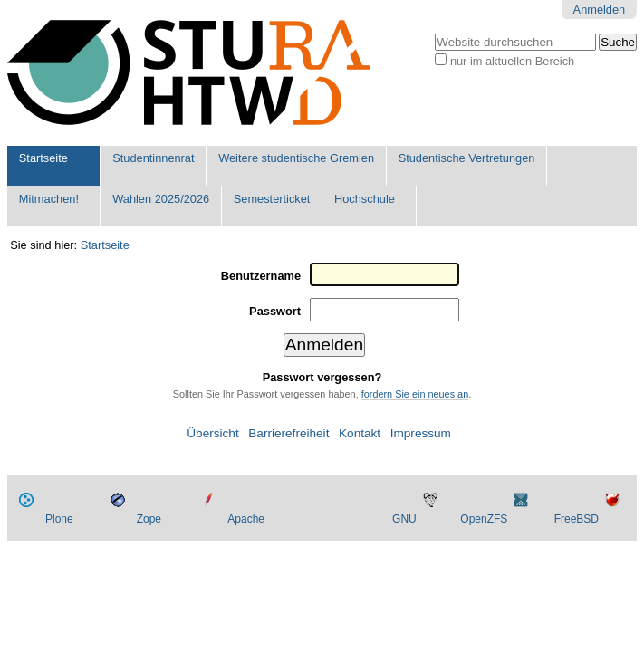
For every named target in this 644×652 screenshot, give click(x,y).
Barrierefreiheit (288, 433)
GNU (404, 519)
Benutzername (261, 276)
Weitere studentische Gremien (296, 158)
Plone (59, 519)
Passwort (275, 311)
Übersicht (212, 433)
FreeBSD (577, 519)
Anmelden (600, 10)
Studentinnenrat (153, 158)
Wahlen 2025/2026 (161, 199)
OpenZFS (484, 519)
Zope (149, 519)
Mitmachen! (49, 199)
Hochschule (365, 199)
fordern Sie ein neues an (415, 394)
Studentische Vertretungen (467, 158)
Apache (246, 519)
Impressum (421, 433)
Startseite (43, 158)
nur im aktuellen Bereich (512, 61)
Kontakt (360, 433)
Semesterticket (272, 199)
